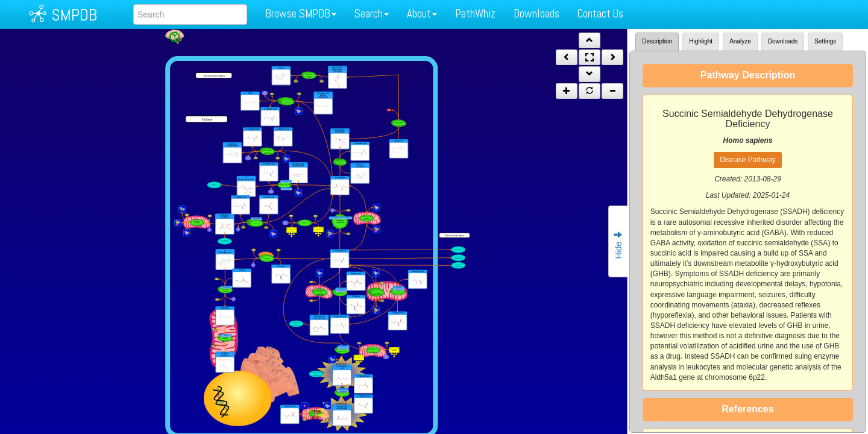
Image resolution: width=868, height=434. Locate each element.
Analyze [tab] (740, 41)
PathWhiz (475, 14)
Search (372, 14)
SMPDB (74, 15)
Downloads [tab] (783, 41)
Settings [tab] (825, 41)
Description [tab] (657, 41)
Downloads (536, 14)
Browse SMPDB (301, 14)
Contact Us (600, 14)
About (422, 14)
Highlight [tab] (701, 41)
